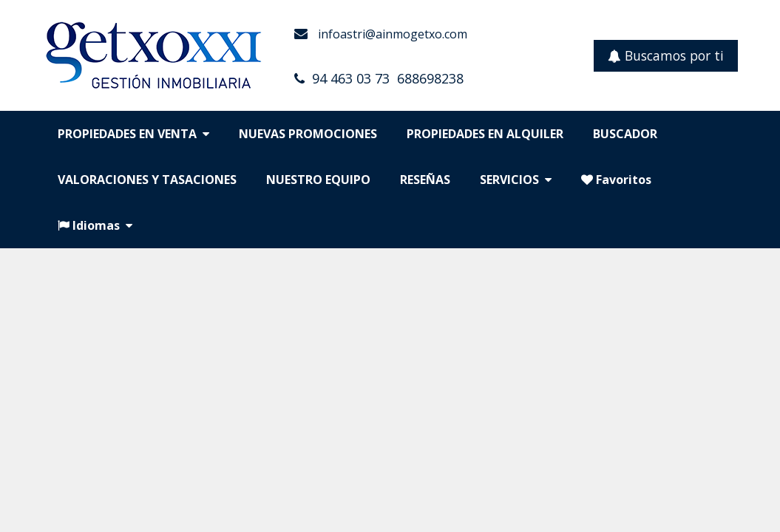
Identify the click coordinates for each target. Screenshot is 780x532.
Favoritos (616, 180)
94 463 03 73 (351, 78)
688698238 (430, 78)
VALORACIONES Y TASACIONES (147, 180)
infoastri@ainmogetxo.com (391, 34)
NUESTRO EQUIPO (318, 180)
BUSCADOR (625, 134)
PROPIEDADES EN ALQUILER (485, 134)
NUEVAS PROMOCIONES (308, 134)
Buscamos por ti (666, 55)
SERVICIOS (516, 180)
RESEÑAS (425, 180)
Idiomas (95, 225)
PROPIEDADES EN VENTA (133, 134)
